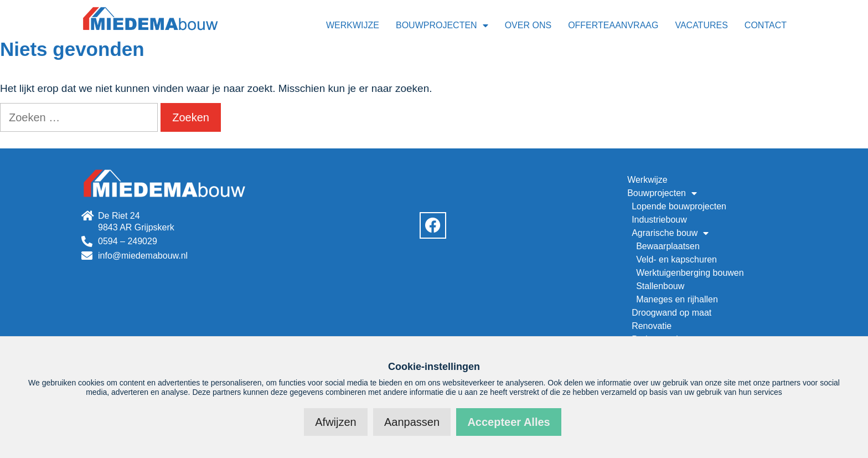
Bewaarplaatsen (668, 246)
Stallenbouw (660, 286)
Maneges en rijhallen (677, 299)
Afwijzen (335, 422)
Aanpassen (412, 422)
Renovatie (652, 326)
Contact (766, 25)
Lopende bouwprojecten (679, 206)
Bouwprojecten (442, 25)
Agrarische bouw (670, 233)
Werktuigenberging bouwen (690, 273)
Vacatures (701, 25)
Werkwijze (353, 25)
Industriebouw (659, 220)
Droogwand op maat (671, 313)
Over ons (528, 25)
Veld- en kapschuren (676, 259)
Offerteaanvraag (613, 25)
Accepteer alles (508, 422)
